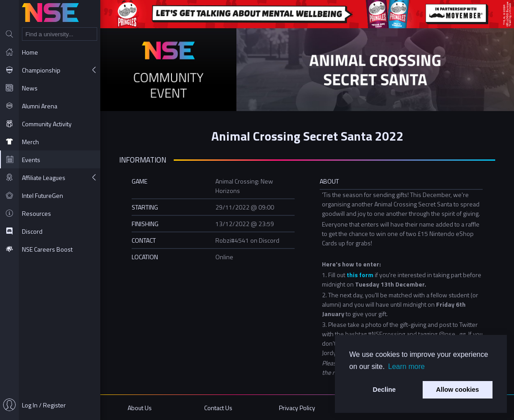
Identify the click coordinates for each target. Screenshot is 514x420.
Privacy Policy (297, 408)
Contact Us (218, 408)
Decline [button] (384, 390)
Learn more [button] (407, 366)
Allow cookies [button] (458, 390)
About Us (140, 408)
